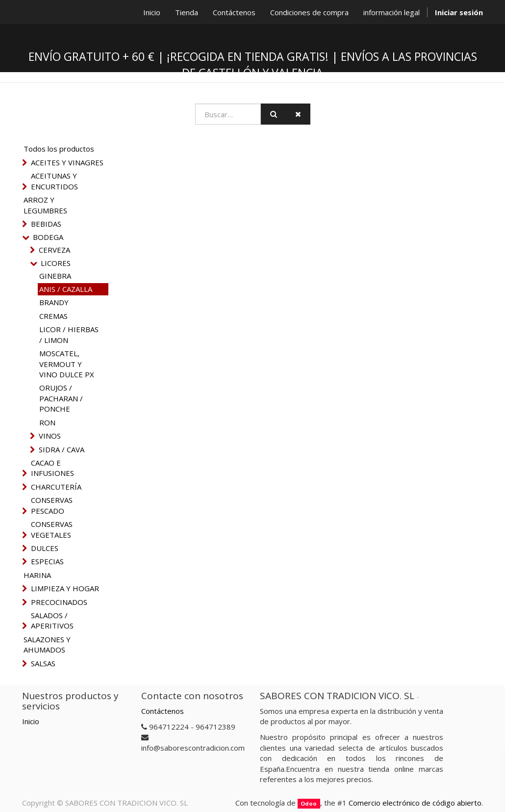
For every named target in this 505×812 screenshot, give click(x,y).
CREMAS (53, 316)
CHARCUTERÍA (56, 487)
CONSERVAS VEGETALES (52, 529)
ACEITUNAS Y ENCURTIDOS (54, 181)
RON (47, 422)
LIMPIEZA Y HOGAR (65, 588)
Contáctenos (163, 711)
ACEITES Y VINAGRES (67, 162)
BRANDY (54, 302)
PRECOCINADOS (59, 602)
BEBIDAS (46, 224)
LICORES (56, 263)
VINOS (50, 436)
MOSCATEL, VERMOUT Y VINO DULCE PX (67, 364)
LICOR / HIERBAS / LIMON (69, 334)
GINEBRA (55, 276)
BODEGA (48, 237)
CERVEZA (54, 250)
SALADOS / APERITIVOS (52, 620)
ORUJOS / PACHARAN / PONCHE (61, 398)
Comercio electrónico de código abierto (415, 803)
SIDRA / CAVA (62, 449)
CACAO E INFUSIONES (52, 468)
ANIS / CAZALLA (66, 289)
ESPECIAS (47, 561)
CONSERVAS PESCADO (52, 505)
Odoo (309, 803)
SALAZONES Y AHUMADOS (47, 644)
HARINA (37, 575)
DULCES (45, 548)
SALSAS (43, 663)
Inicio (31, 721)
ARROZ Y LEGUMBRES (45, 205)
